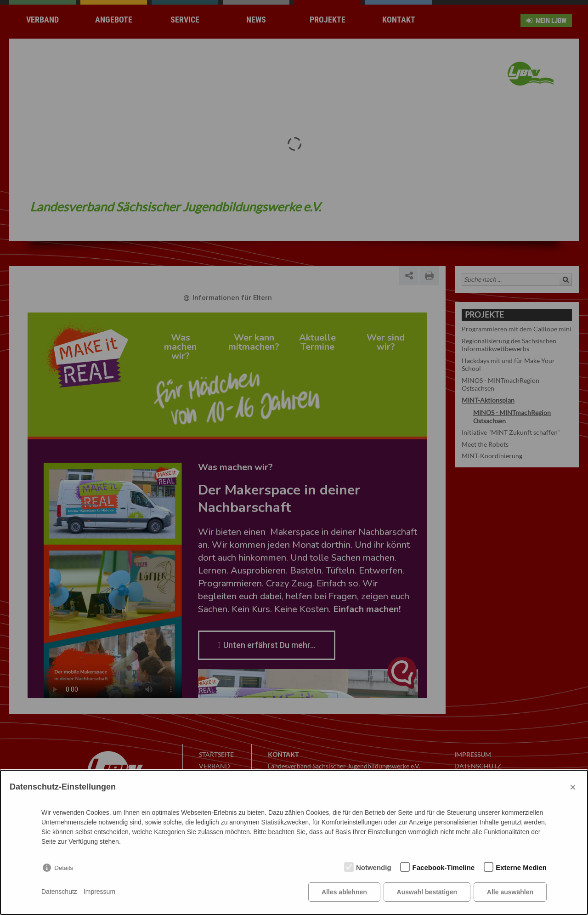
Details (64, 868)
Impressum (99, 892)
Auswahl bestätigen (427, 892)
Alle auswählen (510, 892)
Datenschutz (59, 892)
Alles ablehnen (344, 892)
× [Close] (573, 787)
